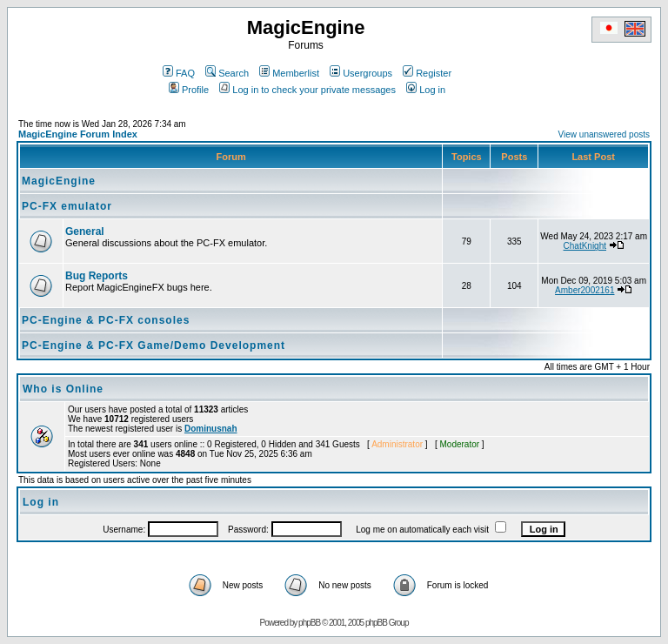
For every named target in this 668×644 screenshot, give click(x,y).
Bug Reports (97, 276)
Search (227, 73)
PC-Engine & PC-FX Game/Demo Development (154, 345)
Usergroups (361, 73)
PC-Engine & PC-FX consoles (106, 320)
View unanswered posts (604, 134)
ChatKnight (585, 246)
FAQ (179, 73)
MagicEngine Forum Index (78, 134)
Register (427, 73)
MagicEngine (59, 181)
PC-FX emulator (67, 206)
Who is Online (63, 389)
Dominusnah (211, 429)
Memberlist (289, 73)
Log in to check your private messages (307, 90)
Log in (426, 90)
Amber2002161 (584, 290)
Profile (189, 90)
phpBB (309, 623)
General (85, 231)
